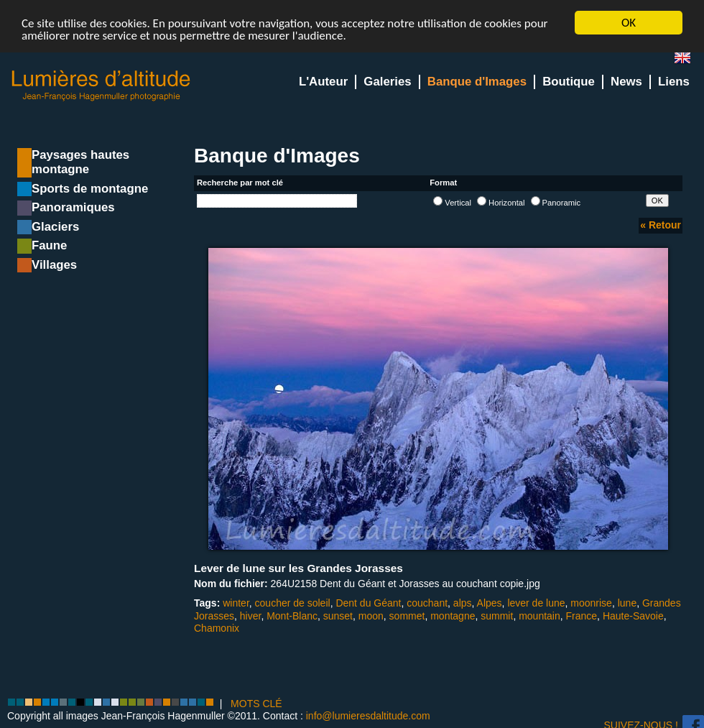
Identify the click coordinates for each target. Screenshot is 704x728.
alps (463, 603)
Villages (54, 265)
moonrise (591, 603)
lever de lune (536, 603)
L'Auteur (323, 82)
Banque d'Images (477, 82)
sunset (338, 615)
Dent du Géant (368, 603)
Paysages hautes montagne (80, 162)
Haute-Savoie (633, 615)
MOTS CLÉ (256, 704)
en (688, 61)
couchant (427, 603)
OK (629, 23)
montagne (453, 615)
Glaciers (55, 227)
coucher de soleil (293, 603)
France (582, 615)
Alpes (490, 603)
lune (627, 603)
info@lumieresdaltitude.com (368, 716)
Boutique (569, 82)
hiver (251, 615)
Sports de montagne (90, 189)
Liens (674, 82)
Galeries (387, 82)
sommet (407, 615)
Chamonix (217, 628)
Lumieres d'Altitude (101, 86)
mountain (539, 615)
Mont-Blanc (292, 615)
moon (371, 615)
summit (497, 615)
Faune (49, 245)
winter (236, 603)
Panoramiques (73, 207)
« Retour (661, 225)
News (626, 82)
